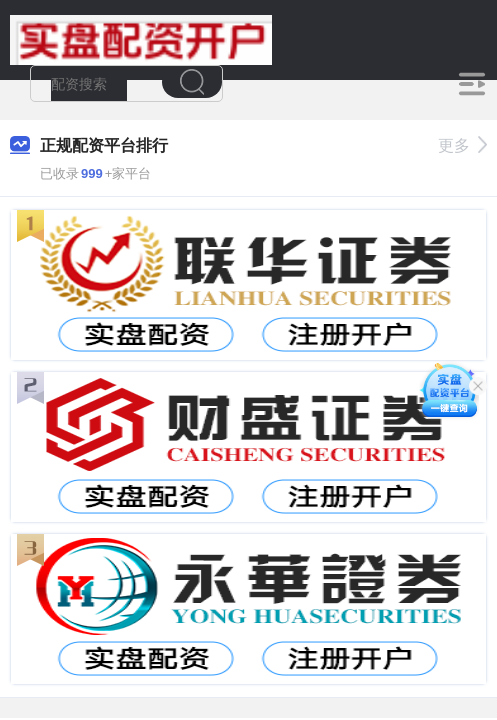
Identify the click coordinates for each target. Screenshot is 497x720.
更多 (462, 145)
